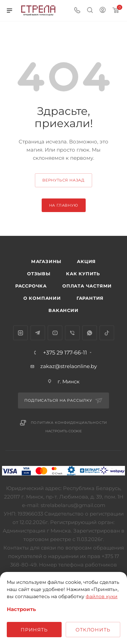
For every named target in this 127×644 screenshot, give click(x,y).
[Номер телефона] (77, 11)
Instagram (20, 333)
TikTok (107, 333)
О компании (42, 298)
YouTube (55, 333)
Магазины (46, 261)
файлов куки (102, 596)
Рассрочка (31, 286)
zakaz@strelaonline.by (69, 366)
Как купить (83, 274)
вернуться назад (63, 180)
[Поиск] (90, 11)
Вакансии (63, 310)
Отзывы (39, 274)
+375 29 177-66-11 (65, 353)
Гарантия (90, 298)
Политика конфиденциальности (69, 423)
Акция (86, 261)
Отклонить (93, 630)
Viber (72, 333)
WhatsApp (90, 333)
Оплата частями (87, 286)
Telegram (38, 333)
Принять (34, 630)
